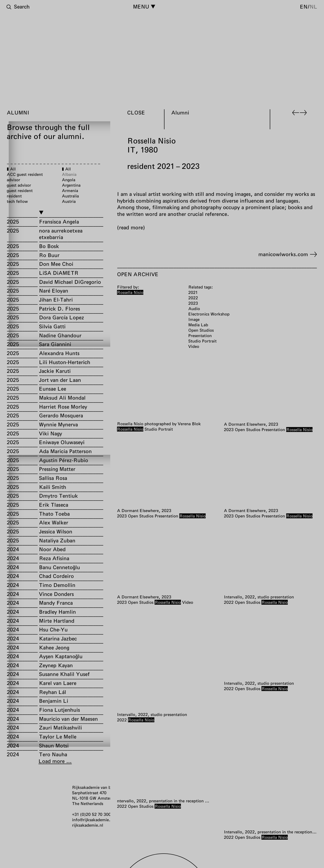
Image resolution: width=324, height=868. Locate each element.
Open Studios (248, 430)
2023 (229, 430)
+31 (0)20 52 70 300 (91, 814)
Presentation (273, 430)
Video (188, 602)
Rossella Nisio (130, 429)
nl (313, 7)
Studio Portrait (159, 429)
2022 (229, 602)
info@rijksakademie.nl (93, 820)
